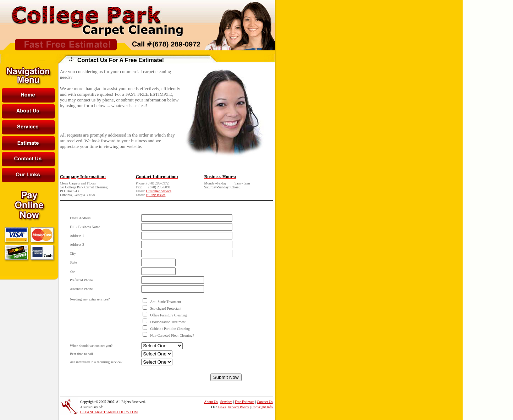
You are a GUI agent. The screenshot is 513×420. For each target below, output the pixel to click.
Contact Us (265, 402)
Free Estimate (245, 402)
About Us (211, 402)
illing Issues (157, 195)
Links (222, 407)
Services (226, 402)
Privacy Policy (239, 407)
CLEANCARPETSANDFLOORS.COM (109, 412)
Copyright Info (262, 407)
